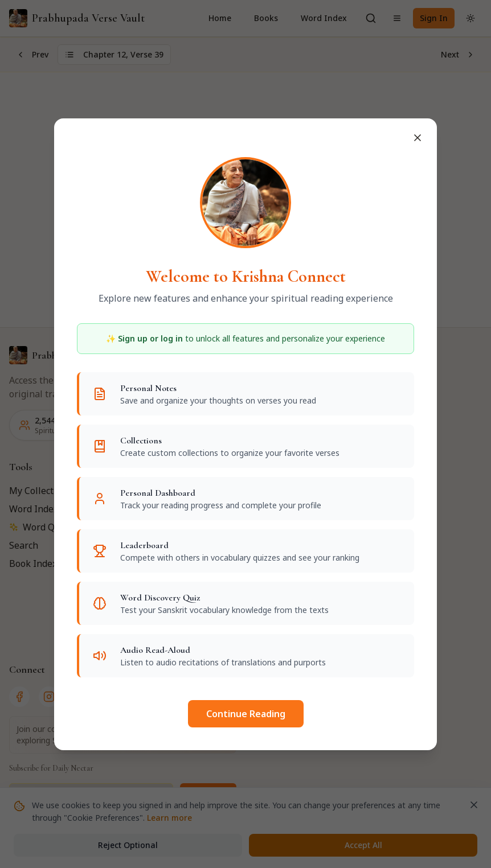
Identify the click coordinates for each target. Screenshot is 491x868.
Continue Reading (246, 714)
